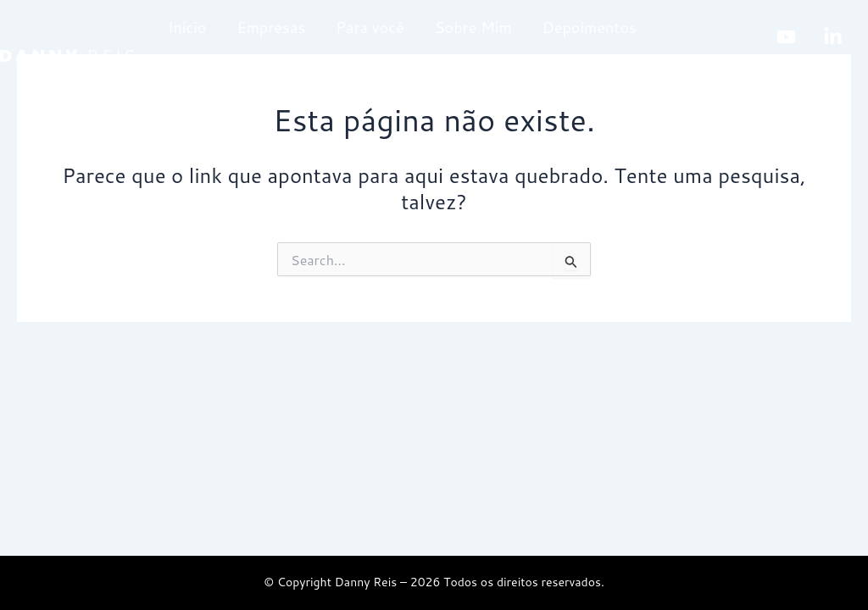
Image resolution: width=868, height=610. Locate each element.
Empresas (271, 27)
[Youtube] (786, 37)
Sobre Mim (473, 27)
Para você (370, 27)
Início (187, 27)
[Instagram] (791, 73)
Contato (196, 82)
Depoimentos (590, 27)
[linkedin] (833, 37)
